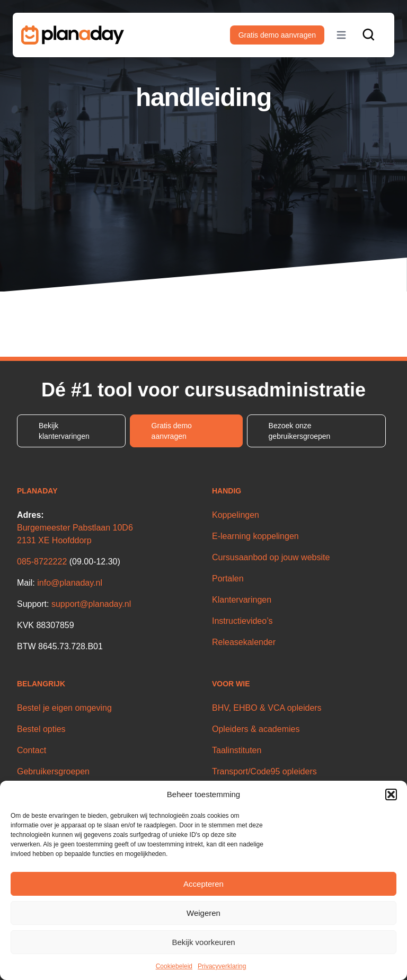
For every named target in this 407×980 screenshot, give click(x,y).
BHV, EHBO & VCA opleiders (267, 708)
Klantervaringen (242, 600)
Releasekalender (244, 642)
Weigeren (203, 913)
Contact (32, 750)
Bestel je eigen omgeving (64, 708)
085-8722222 (42, 562)
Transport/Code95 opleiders (264, 771)
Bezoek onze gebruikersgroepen (300, 431)
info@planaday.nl (70, 583)
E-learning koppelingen (255, 536)
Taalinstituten (237, 750)
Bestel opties (41, 729)
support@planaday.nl (91, 604)
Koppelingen (236, 515)
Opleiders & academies (256, 729)
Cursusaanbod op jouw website (271, 557)
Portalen (228, 579)
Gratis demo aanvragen (277, 35)
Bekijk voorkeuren (203, 942)
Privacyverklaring (222, 966)
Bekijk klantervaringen (64, 431)
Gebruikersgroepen (53, 771)
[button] (391, 794)
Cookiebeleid (174, 966)
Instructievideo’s (242, 621)
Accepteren (203, 884)
